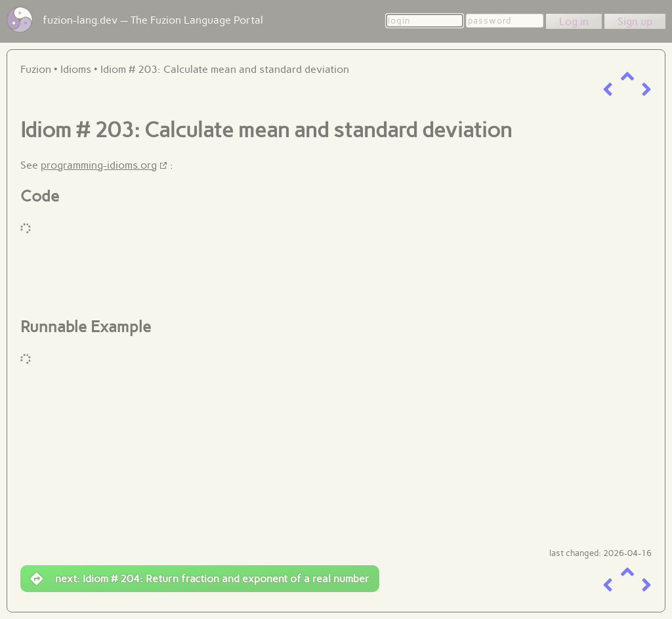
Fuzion (36, 69)
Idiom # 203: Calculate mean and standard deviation (225, 69)
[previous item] (608, 90)
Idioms (76, 69)
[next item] (646, 90)
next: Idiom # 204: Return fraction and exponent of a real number (200, 579)
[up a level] (627, 76)
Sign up (635, 21)
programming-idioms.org (99, 165)
